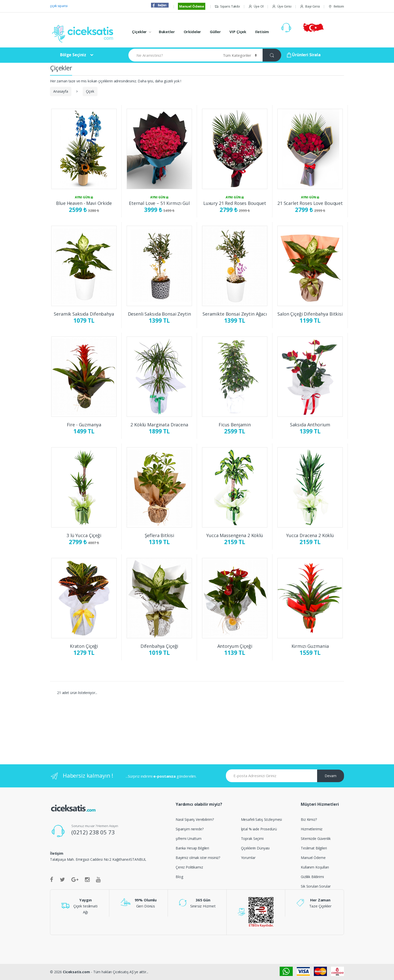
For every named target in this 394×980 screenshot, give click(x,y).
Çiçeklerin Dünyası (255, 848)
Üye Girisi (282, 6)
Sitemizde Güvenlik (316, 839)
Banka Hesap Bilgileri (192, 848)
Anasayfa (61, 91)
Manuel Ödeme (192, 6)
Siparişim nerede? (190, 829)
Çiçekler (139, 32)
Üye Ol (256, 6)
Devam (331, 776)
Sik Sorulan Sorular (316, 886)
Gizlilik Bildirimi (312, 877)
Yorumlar (248, 858)
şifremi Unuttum (189, 839)
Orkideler (192, 32)
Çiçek (90, 91)
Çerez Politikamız (189, 867)
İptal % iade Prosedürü (259, 829)
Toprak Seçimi (252, 839)
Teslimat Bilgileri (314, 848)
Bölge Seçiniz (73, 55)
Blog (179, 877)
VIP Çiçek (238, 32)
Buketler (167, 32)
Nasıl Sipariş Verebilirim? (195, 819)
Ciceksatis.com (76, 972)
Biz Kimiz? (309, 819)
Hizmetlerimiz (312, 829)
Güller (215, 32)
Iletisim (336, 6)
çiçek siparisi (59, 6)
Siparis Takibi (227, 6)
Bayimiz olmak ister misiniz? (198, 858)
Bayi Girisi (310, 6)
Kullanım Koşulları (315, 867)
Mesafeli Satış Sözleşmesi (262, 819)
